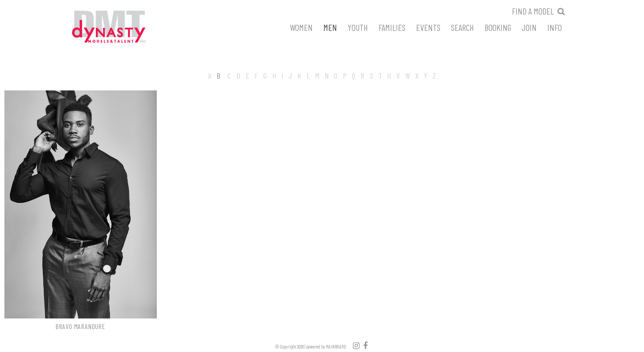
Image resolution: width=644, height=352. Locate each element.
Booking (498, 27)
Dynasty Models (125, 27)
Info (555, 27)
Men (330, 27)
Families (392, 27)
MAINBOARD (336, 346)
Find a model (533, 11)
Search (462, 27)
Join (529, 27)
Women (301, 27)
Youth (358, 27)
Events (428, 27)
